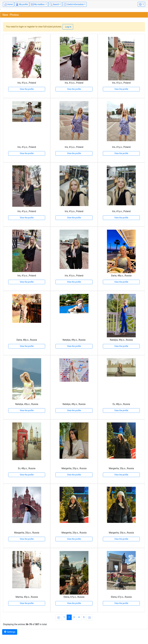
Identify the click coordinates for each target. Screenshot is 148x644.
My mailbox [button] (38, 4)
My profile (22, 4)
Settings (10, 632)
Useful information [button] (74, 4)
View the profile (27, 89)
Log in (68, 27)
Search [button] (54, 4)
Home (8, 4)
